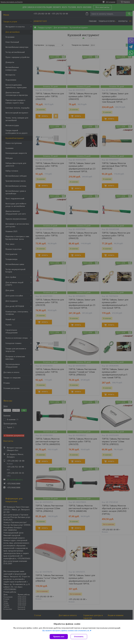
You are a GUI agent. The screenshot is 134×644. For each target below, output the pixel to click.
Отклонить (79, 637)
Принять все (59, 637)
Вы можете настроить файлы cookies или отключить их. (66, 631)
